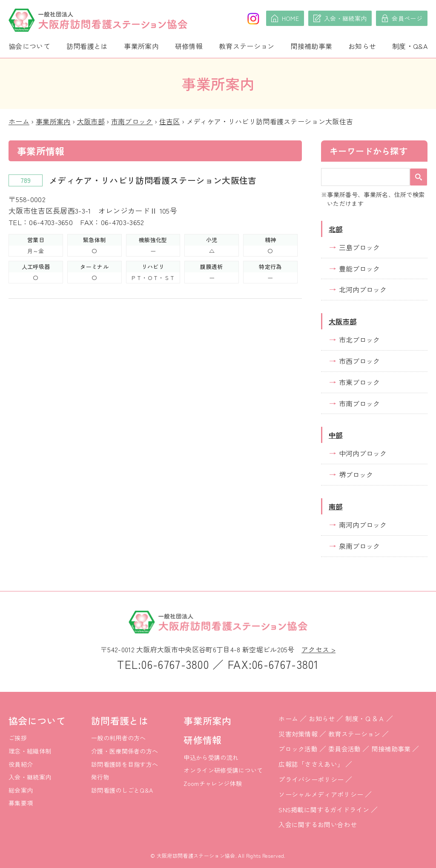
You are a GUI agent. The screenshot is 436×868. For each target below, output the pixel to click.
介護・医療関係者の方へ (125, 751)
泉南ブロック (359, 546)
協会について (29, 46)
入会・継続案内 (30, 777)
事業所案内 (141, 46)
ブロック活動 (298, 749)
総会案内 (21, 790)
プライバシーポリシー (311, 779)
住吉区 (170, 121)
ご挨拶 (18, 738)
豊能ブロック (359, 268)
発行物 (100, 777)
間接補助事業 (311, 46)
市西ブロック (359, 361)
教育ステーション (247, 46)
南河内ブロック (363, 525)
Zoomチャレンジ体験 (213, 783)
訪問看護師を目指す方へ (125, 764)
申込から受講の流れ (211, 757)
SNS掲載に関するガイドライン (324, 809)
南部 (336, 506)
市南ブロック (132, 121)
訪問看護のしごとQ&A (122, 790)
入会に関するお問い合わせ (318, 824)
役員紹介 (21, 764)
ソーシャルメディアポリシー (321, 794)
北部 (336, 229)
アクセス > (318, 649)
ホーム (19, 121)
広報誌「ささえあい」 (311, 764)
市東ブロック (359, 382)
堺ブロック (356, 474)
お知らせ (362, 46)
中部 (336, 435)
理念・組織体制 (30, 751)
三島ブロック (359, 247)
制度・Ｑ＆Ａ (365, 718)
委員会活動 (345, 749)
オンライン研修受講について (223, 770)
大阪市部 (91, 121)
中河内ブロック (363, 453)
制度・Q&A (410, 46)
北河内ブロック (363, 289)
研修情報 (189, 46)
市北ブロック (359, 340)
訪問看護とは (87, 46)
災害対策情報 (298, 734)
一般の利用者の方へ (119, 738)
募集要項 (21, 803)
